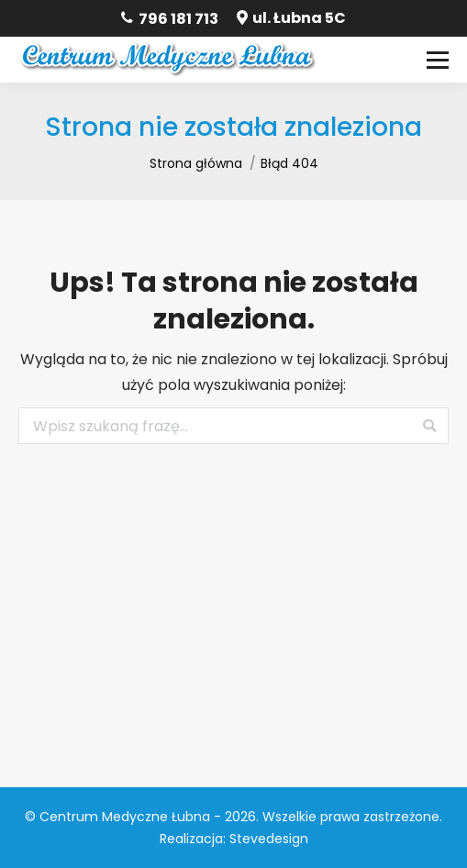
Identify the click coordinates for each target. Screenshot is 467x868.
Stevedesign (269, 839)
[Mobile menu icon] (438, 60)
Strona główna (196, 163)
